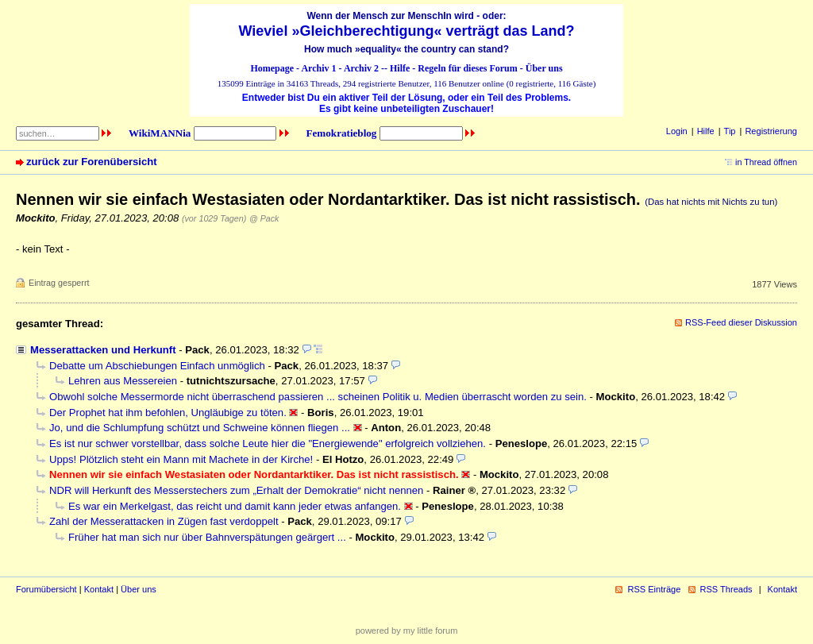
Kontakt (99, 589)
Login (677, 131)
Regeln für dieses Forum (467, 68)
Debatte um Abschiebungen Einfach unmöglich (157, 366)
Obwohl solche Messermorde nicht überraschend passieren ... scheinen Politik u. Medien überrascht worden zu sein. (318, 397)
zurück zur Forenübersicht (92, 162)
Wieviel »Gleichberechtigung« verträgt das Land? (407, 31)
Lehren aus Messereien (123, 381)
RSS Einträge (654, 589)
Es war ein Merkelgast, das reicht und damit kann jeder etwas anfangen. (235, 506)
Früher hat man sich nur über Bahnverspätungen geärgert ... (207, 537)
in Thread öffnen (766, 162)
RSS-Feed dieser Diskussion (741, 322)
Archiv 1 (318, 68)
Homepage (272, 68)
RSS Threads (726, 589)
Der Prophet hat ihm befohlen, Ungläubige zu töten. (168, 413)
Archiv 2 (361, 68)
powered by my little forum (407, 631)
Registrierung (771, 131)
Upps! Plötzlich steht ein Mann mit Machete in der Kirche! (181, 459)
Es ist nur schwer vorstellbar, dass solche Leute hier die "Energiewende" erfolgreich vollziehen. (268, 443)
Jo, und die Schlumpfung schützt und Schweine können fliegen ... (200, 428)
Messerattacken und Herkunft (103, 350)
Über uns (544, 68)
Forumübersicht (46, 589)
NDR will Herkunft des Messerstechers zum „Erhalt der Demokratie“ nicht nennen (236, 490)
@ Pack (264, 218)
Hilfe (400, 68)
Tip (730, 131)
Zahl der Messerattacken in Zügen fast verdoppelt (164, 521)
